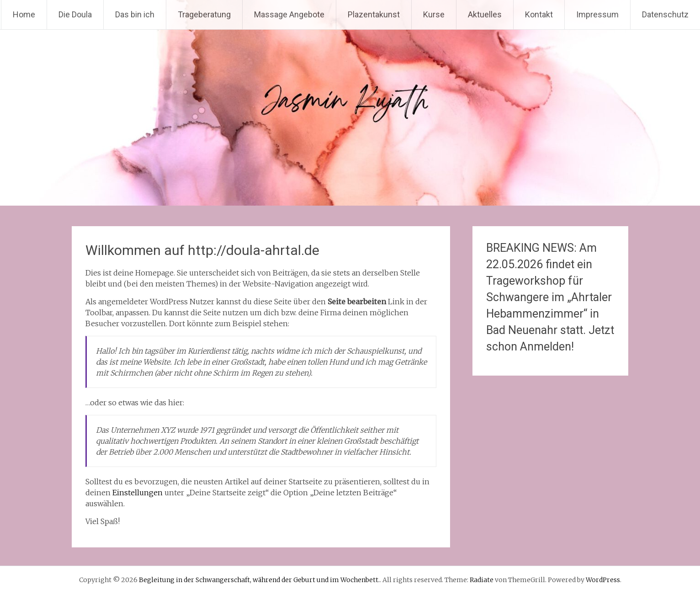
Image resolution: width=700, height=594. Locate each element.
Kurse (434, 14)
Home (24, 14)
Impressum (597, 14)
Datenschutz (665, 14)
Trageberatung (204, 14)
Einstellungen (138, 493)
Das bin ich (135, 14)
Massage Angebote (289, 14)
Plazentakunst (374, 14)
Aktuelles (485, 14)
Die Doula (75, 14)
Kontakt (539, 14)
